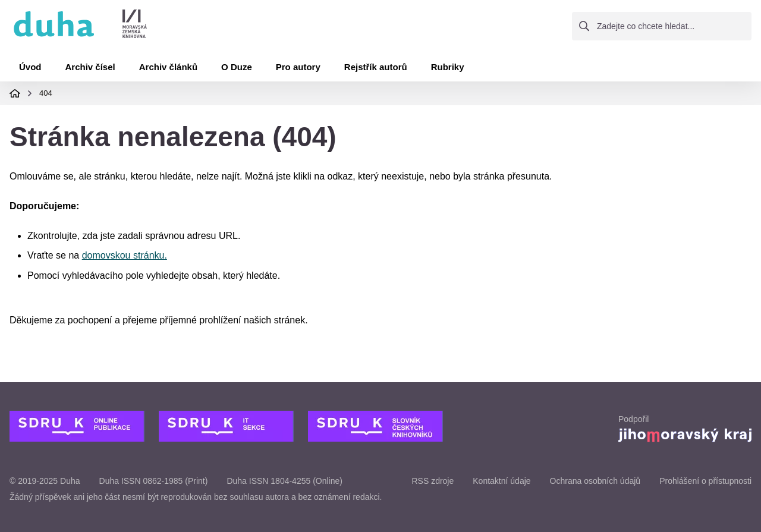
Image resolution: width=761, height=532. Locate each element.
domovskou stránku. (125, 255)
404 (46, 93)
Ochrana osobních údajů (595, 481)
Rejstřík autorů (376, 67)
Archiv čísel (90, 67)
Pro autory (298, 67)
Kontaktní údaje (501, 481)
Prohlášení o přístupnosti (705, 481)
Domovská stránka (15, 93)
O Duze (237, 67)
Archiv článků (168, 67)
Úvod (30, 67)
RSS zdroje (433, 481)
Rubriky (448, 67)
